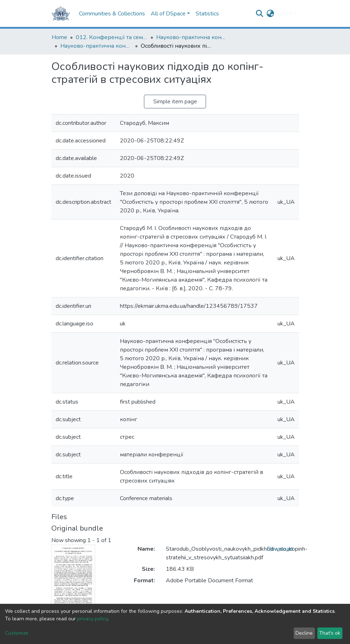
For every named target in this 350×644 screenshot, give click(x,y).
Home (59, 37)
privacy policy (92, 619)
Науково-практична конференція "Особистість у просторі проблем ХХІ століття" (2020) (96, 46)
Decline (304, 633)
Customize (17, 633)
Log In (285, 14)
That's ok (330, 633)
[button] (270, 14)
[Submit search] (259, 14)
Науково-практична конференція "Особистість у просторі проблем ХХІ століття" (192, 37)
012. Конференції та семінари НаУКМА (112, 37)
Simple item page (175, 102)
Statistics (207, 14)
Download (280, 549)
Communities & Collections (112, 14)
